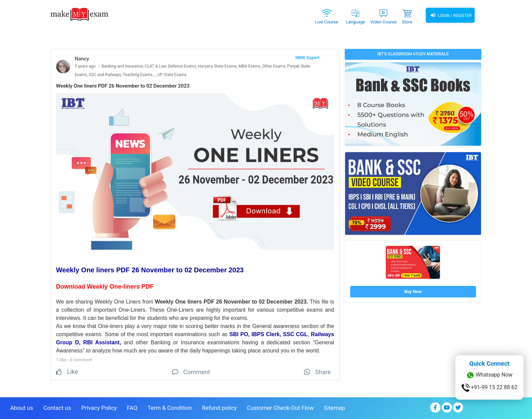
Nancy (82, 59)
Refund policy (219, 408)
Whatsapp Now (489, 375)
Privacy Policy (99, 408)
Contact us (57, 408)
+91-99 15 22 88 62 (489, 388)
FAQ (132, 408)
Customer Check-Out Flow (280, 408)
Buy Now (413, 292)
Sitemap (335, 408)
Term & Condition (170, 408)
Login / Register (450, 15)
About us (22, 408)
